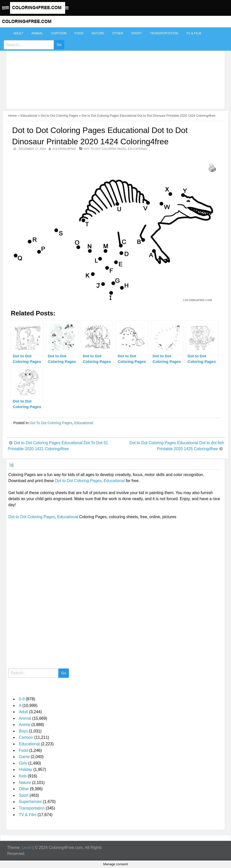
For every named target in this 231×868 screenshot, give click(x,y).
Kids (23, 776)
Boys (23, 731)
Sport (137, 33)
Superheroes (30, 802)
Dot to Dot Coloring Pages (60, 116)
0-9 (22, 699)
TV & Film (194, 33)
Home (13, 116)
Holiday (25, 770)
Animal (37, 33)
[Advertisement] (114, 66)
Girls (23, 763)
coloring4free (64, 149)
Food (79, 33)
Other (118, 33)
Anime (24, 725)
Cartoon (59, 33)
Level (27, 848)
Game (24, 757)
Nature (98, 33)
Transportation (164, 33)
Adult (18, 33)
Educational (29, 116)
